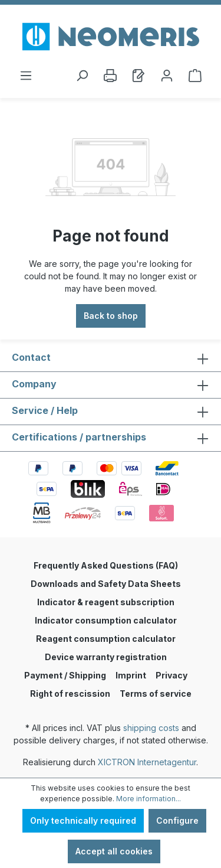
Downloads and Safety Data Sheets (106, 584)
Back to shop (111, 316)
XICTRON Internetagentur (147, 762)
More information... (149, 799)
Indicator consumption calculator (106, 620)
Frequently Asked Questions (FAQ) (106, 565)
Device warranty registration (106, 657)
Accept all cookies (114, 851)
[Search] (82, 76)
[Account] (167, 76)
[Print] (110, 76)
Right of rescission (70, 694)
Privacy (171, 675)
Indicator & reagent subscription (106, 602)
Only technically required (83, 820)
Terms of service (156, 694)
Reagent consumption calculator (106, 639)
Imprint (131, 675)
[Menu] (26, 76)
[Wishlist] (138, 76)
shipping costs (151, 728)
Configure (177, 820)
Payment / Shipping (65, 675)
